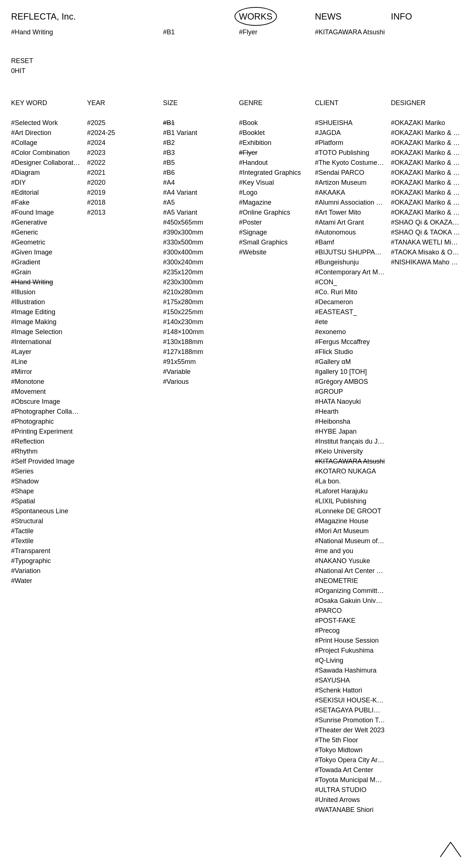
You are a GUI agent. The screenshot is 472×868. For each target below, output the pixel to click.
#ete (321, 322)
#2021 (96, 173)
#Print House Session (347, 640)
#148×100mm (183, 332)
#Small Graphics (263, 242)
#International (31, 342)
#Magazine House (342, 521)
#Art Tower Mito (338, 212)
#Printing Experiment (42, 431)
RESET (22, 61)
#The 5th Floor (336, 740)
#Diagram (25, 173)
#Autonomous (335, 232)
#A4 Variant (180, 192)
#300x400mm (183, 252)
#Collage (24, 143)
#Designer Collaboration (46, 163)
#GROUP (329, 392)
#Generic (25, 232)
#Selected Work (34, 123)
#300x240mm (183, 262)
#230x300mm (183, 282)
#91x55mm (179, 362)
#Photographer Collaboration (46, 412)
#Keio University (339, 451)
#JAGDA (328, 133)
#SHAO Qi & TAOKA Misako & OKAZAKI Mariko (426, 232)
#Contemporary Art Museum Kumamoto (350, 272)
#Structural (27, 521)
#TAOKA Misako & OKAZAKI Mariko (426, 252)
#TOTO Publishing (342, 153)
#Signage (253, 232)
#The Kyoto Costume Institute (350, 163)
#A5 (169, 202)
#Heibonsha (333, 421)
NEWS (328, 16)
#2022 (96, 163)
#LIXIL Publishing (341, 501)
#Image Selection (37, 332)
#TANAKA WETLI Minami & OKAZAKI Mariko (426, 242)
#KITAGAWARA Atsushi (350, 461)
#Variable (177, 372)
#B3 (169, 153)
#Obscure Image (36, 402)
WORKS (256, 16)
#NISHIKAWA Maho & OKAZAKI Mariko (426, 262)
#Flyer (248, 153)
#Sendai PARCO (340, 173)
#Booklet (252, 133)
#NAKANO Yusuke (343, 561)
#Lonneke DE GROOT (348, 511)
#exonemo (330, 332)
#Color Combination (40, 153)
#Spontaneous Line (40, 511)
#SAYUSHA (332, 680)
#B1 (169, 123)
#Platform (329, 143)
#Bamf (324, 242)
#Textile (22, 541)
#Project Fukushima (344, 650)
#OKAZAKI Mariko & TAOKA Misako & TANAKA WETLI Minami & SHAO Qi (426, 212)
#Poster (250, 222)
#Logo (248, 192)
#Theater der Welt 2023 (350, 730)
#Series (22, 471)
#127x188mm (183, 352)
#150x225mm (183, 312)
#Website (253, 252)
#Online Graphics (265, 212)
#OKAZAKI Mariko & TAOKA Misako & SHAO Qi (426, 183)
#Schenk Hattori (339, 690)
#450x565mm (183, 222)
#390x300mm (183, 232)
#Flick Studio (334, 352)
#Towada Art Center (344, 770)
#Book (248, 123)
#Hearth (327, 412)
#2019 (96, 192)
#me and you (334, 551)
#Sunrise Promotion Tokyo (350, 720)
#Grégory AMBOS (341, 382)
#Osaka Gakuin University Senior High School (350, 601)
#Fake (20, 202)
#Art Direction (31, 133)
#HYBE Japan (336, 431)
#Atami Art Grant (339, 222)
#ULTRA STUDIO (341, 790)
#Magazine (255, 202)
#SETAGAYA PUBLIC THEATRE (350, 710)
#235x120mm (183, 272)
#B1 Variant (180, 133)
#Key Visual (256, 183)
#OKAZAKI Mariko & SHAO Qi (426, 143)
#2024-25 (101, 133)
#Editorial (25, 192)
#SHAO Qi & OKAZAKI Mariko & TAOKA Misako (426, 222)
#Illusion (23, 292)
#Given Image (32, 252)
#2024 (96, 143)
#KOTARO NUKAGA (346, 471)
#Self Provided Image (43, 461)
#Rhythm (24, 451)
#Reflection (28, 441)
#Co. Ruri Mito (336, 292)
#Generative (29, 222)
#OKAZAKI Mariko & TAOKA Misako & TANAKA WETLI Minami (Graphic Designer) (426, 202)
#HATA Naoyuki (338, 402)
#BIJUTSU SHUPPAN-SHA (350, 252)
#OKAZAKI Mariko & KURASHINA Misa (426, 133)
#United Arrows (337, 800)
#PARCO (328, 611)
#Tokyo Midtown (339, 750)
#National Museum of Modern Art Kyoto (350, 541)
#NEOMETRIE (336, 581)
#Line (19, 362)
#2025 (96, 123)
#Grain (21, 272)
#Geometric (28, 242)
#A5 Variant (180, 212)
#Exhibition (255, 143)
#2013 (96, 212)
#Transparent (31, 551)
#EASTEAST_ (336, 312)
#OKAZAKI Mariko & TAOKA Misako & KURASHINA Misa (426, 173)
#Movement (28, 392)
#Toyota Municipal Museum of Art (350, 780)
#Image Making (34, 322)
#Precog (327, 631)
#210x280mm (183, 292)
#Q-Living (329, 660)
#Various (176, 382)
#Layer (21, 352)
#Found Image (32, 212)
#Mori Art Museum (342, 531)
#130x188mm (183, 342)
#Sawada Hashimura (346, 670)
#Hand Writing (32, 282)
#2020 (96, 183)
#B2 (169, 143)
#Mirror (22, 372)
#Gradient (26, 262)
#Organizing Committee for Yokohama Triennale (350, 591)
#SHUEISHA (334, 123)
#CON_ (326, 282)
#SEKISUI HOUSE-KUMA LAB (350, 700)
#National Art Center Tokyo (350, 571)
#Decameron (334, 302)
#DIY (18, 183)
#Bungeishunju (337, 262)
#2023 (96, 153)
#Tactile (22, 531)
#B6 (169, 173)
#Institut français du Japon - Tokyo (350, 441)
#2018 (96, 202)
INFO (401, 16)
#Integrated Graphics (270, 173)
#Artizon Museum (341, 183)
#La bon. (328, 481)
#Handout (253, 163)
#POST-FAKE (335, 621)
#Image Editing (33, 312)
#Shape (22, 491)
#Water (22, 581)
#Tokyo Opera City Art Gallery (350, 760)
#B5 (169, 163)
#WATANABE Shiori (344, 810)
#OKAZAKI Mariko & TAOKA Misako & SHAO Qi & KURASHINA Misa (426, 192)
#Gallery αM (333, 362)
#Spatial (23, 501)
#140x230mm (183, 322)
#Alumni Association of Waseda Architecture (350, 202)
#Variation (26, 571)
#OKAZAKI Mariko (418, 123)
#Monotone (28, 382)
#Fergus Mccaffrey (342, 342)
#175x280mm (183, 302)
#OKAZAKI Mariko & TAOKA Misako (426, 163)
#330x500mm (183, 242)
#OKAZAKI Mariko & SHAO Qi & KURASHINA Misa (426, 153)
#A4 (169, 183)
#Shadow (25, 481)
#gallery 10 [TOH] (341, 372)
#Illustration (28, 302)
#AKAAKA (330, 192)
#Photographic (32, 421)
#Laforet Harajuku (341, 491)
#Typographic (31, 561)
